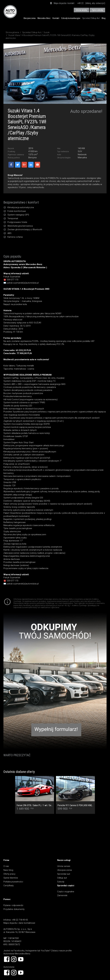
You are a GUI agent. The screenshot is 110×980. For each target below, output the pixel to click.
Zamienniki (62, 895)
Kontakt (56, 18)
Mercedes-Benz (44, 18)
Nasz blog (8, 870)
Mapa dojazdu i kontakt (62, 3)
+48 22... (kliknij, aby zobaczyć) (91, 3)
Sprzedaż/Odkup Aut (91, 18)
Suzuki (47, 32)
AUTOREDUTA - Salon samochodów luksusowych (10, 12)
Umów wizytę (81, 10)
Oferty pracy (9, 874)
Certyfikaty (9, 886)
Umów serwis (64, 866)
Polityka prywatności (13, 882)
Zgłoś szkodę (97, 10)
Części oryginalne (66, 892)
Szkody (61, 882)
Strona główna (12, 32)
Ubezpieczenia (30, 18)
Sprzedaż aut (64, 874)
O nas (6, 866)
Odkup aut (62, 878)
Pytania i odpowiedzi (13, 905)
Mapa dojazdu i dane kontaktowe (19, 923)
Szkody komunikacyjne (71, 18)
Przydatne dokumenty (14, 909)
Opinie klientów (11, 878)
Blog (104, 18)
